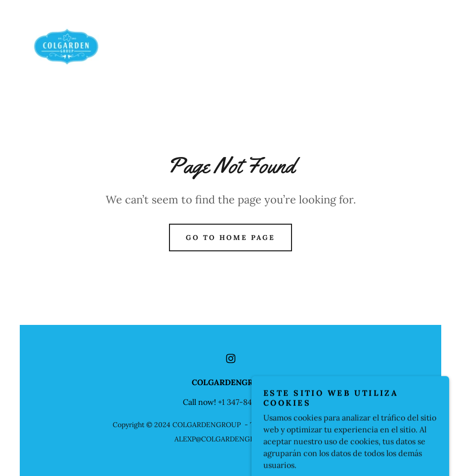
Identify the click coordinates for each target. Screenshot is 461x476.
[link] (66, 46)
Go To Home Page (230, 238)
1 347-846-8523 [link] (250, 402)
